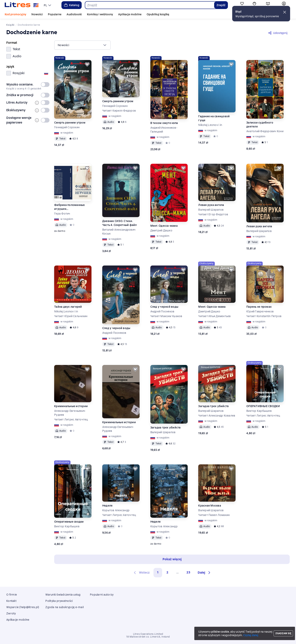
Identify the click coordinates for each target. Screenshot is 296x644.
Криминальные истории (71, 406)
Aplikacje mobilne (130, 14)
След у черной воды (116, 328)
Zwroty (11, 613)
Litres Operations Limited (148, 634)
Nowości (37, 14)
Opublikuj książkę (158, 14)
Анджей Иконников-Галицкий (164, 130)
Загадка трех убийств (166, 428)
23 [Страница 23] (188, 572)
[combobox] (149, 5)
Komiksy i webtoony (100, 14)
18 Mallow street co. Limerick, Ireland (148, 637)
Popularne (55, 14)
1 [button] (158, 572)
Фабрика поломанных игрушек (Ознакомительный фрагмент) (70, 207)
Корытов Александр (116, 510)
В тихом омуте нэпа (164, 123)
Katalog (71, 5)
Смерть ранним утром (70, 123)
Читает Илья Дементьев (214, 316)
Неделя (107, 506)
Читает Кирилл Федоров (119, 111)
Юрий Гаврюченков (260, 311)
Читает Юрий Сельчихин (71, 316)
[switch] (45, 85)
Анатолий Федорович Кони (265, 131)
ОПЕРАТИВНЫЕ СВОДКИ (263, 406)
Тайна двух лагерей (68, 307)
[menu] (48, 5)
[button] (285, 12)
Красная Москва (210, 506)
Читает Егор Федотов (213, 214)
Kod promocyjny (16, 14)
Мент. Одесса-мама (164, 226)
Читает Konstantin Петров (264, 316)
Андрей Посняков (114, 333)
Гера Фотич (62, 214)
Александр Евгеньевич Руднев (70, 413)
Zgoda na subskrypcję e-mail (64, 607)
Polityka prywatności (59, 601)
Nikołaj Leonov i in (210, 125)
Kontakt (11, 601)
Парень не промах (259, 307)
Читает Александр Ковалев (217, 416)
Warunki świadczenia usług (63, 595)
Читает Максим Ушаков (166, 316)
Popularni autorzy (102, 595)
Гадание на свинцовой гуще (214, 118)
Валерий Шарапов (211, 210)
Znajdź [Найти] (221, 5)
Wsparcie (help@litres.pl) (23, 607)
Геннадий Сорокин (67, 127)
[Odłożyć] (87, 64)
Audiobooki (74, 14)
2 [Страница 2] (167, 572)
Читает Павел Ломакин (214, 515)
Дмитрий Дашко (161, 230)
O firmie (12, 595)
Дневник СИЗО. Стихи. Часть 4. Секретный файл (120, 223)
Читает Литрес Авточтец (71, 419)
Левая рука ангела (211, 205)
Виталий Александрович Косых (119, 232)
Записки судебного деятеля (260, 125)
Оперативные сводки (69, 522)
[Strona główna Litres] (22, 5)
